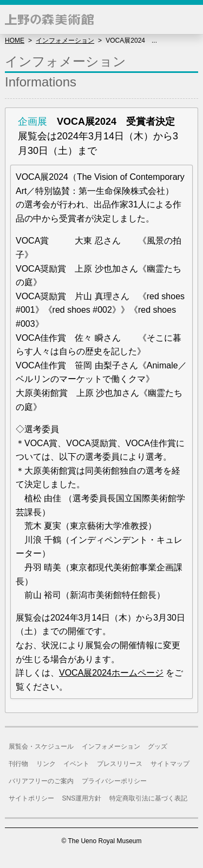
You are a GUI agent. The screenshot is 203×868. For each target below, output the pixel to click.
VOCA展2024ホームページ (111, 673)
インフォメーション (65, 41)
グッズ (158, 746)
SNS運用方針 (82, 798)
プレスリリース (120, 764)
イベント (76, 764)
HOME (15, 41)
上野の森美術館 (49, 19)
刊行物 (18, 764)
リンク (46, 764)
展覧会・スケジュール (41, 746)
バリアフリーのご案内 (41, 781)
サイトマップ (170, 764)
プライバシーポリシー (114, 781)
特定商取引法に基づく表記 (148, 798)
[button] (188, 19)
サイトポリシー (31, 798)
